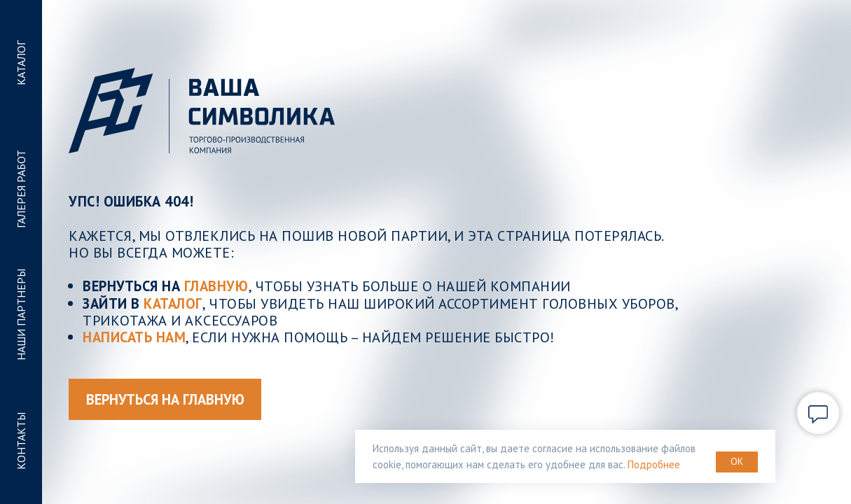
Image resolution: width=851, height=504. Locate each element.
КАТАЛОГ (21, 63)
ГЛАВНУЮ (216, 286)
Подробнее (654, 464)
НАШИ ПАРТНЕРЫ (21, 315)
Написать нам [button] (134, 337)
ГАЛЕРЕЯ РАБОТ (21, 189)
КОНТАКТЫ (21, 441)
